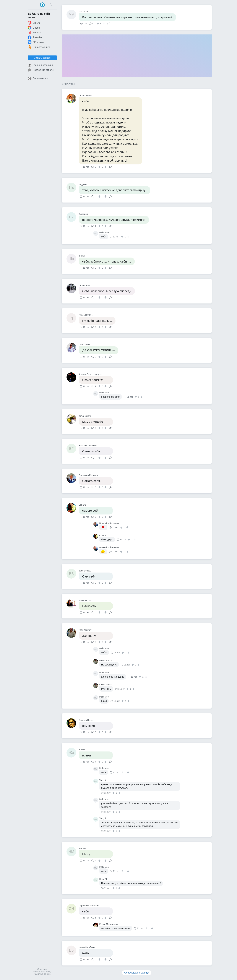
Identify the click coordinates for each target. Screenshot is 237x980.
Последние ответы (41, 70)
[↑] (98, 24)
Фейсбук (35, 37)
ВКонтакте (36, 42)
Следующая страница (137, 973)
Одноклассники (39, 47)
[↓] (104, 24)
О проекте (42, 969)
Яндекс (34, 32)
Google (34, 28)
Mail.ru (34, 23)
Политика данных (42, 974)
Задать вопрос (42, 58)
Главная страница (40, 65)
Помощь (47, 972)
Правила (37, 972)
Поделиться (109, 23)
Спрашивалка (38, 78)
